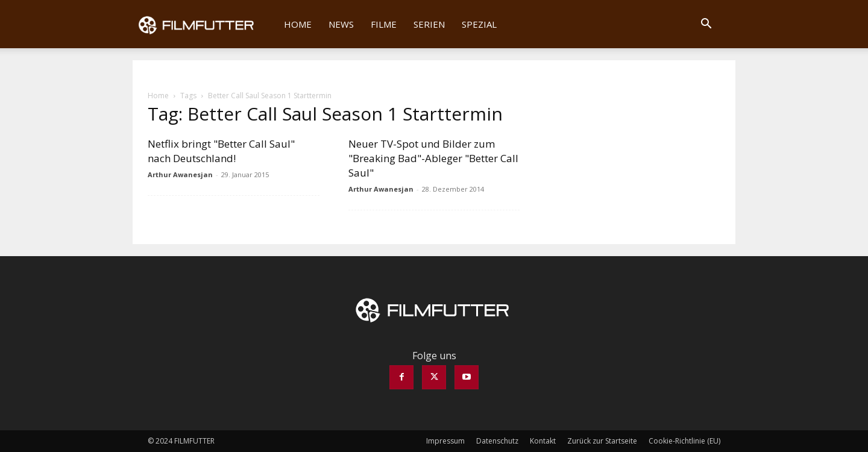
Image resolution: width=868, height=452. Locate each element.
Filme (384, 24)
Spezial (479, 24)
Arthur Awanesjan (180, 174)
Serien (429, 24)
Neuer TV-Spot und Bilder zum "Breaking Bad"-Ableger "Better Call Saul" (433, 158)
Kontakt (543, 441)
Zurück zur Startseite (602, 441)
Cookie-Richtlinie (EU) (684, 441)
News (341, 24)
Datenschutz (497, 441)
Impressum (445, 441)
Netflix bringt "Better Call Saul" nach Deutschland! (221, 151)
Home (298, 24)
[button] (706, 25)
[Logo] (204, 24)
